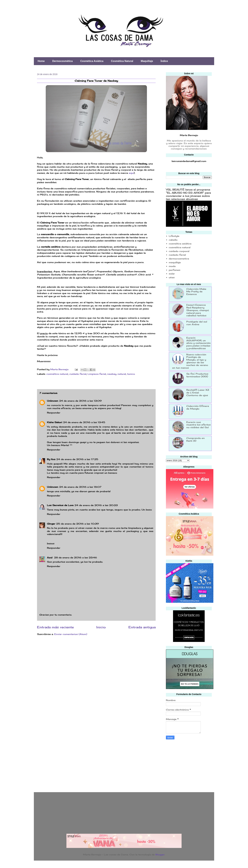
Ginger (51, 524)
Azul (50, 557)
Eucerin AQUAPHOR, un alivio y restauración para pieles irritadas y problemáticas (198, 343)
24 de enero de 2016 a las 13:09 (80, 401)
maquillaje (175, 262)
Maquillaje (147, 61)
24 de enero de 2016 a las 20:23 (96, 505)
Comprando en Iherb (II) (195, 439)
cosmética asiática (180, 244)
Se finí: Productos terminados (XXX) (197, 375)
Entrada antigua (142, 627)
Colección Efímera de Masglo (198, 407)
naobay (112, 374)
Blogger (160, 854)
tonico (131, 374)
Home (41, 61)
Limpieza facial (97, 374)
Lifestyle (174, 236)
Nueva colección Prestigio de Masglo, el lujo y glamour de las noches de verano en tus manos (190, 361)
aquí (131, 173)
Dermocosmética (62, 61)
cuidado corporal (179, 251)
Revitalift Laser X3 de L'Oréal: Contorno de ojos (198, 393)
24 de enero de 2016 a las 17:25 (77, 459)
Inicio (101, 627)
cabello (173, 240)
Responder (54, 413)
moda (172, 266)
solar (172, 274)
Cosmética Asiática (92, 61)
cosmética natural (57, 374)
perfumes (175, 270)
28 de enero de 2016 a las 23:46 (76, 557)
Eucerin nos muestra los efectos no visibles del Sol (198, 425)
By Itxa (51, 459)
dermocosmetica (179, 259)
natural (122, 374)
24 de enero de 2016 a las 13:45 (84, 422)
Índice (164, 61)
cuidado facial (78, 374)
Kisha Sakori (55, 422)
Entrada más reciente (55, 627)
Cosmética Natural (122, 61)
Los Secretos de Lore (60, 505)
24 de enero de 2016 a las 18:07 (80, 487)
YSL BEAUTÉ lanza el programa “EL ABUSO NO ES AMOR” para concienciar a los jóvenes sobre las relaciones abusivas (188, 194)
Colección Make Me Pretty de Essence (196, 292)
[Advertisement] (190, 765)
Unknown (53, 401)
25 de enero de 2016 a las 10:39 (77, 524)
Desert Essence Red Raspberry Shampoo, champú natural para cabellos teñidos (198, 310)
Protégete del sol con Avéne (197, 323)
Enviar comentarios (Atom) (71, 634)
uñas (172, 277)
